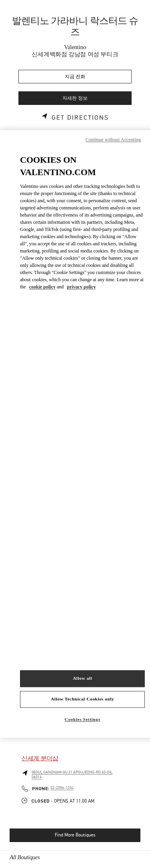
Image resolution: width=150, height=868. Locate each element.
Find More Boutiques (75, 835)
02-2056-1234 (62, 788)
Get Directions (80, 118)
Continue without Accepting (113, 140)
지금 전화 (75, 77)
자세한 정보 (75, 98)
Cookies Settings (83, 720)
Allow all (82, 679)
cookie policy (42, 287)
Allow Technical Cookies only (82, 699)
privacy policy (81, 287)
